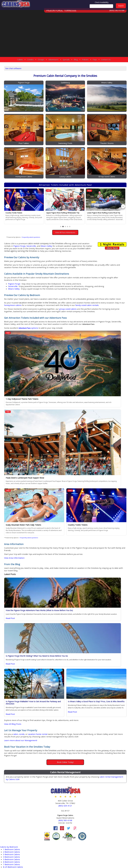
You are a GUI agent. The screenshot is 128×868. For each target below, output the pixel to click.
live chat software (41, 68)
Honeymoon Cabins (13, 723)
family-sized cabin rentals (65, 303)
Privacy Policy (96, 858)
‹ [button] (34, 186)
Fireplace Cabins (11, 745)
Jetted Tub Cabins (12, 752)
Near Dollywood (11, 822)
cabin (44, 587)
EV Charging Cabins (13, 740)
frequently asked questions (58, 214)
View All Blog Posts (40, 575)
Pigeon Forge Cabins (13, 783)
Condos (30, 60)
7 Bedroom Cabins (12, 718)
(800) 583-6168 (117, 14)
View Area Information (42, 443)
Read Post (37, 513)
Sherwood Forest (11, 840)
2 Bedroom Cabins (12, 706)
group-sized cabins (98, 307)
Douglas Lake (10, 817)
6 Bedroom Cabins (12, 716)
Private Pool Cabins (13, 765)
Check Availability (102, 2)
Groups (41, 60)
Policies (85, 60)
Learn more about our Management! (49, 595)
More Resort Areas (12, 850)
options (57, 332)
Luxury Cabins (10, 737)
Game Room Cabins (13, 747)
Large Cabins (10, 728)
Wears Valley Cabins (13, 796)
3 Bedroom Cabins (12, 708)
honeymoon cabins (78, 300)
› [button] (123, 186)
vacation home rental (68, 587)
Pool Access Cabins (12, 760)
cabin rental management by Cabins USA (62, 635)
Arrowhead (9, 810)
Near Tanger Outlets (13, 825)
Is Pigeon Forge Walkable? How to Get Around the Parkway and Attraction (53, 552)
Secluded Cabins (11, 767)
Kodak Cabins (10, 791)
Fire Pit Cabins (10, 742)
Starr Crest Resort (12, 845)
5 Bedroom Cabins (12, 713)
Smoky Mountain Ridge (15, 842)
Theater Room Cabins (14, 772)
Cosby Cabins (10, 786)
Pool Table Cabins (12, 762)
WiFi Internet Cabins (13, 775)
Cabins (20, 60)
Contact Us (106, 60)
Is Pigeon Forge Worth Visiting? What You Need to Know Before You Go (102, 499)
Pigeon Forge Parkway (14, 830)
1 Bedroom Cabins (12, 703)
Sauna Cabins (10, 770)
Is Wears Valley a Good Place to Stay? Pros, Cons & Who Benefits (103, 552)
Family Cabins (10, 726)
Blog (76, 60)
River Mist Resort (11, 835)
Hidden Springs (11, 820)
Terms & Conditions (115, 858)
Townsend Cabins (12, 801)
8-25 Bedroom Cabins (14, 721)
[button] (74, 204)
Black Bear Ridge (11, 815)
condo (50, 587)
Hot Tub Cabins (11, 750)
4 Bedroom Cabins (12, 711)
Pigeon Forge (76, 223)
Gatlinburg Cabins (12, 788)
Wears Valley (42, 226)
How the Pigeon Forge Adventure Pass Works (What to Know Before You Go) (53, 499)
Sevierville (88, 223)
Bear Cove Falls (11, 812)
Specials (66, 60)
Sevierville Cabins (12, 793)
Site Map (82, 858)
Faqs (95, 60)
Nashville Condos (12, 798)
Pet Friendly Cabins (13, 757)
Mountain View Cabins (14, 755)
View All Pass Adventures (79, 210)
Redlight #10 (9, 832)
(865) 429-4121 (79, 662)
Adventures (53, 60)
